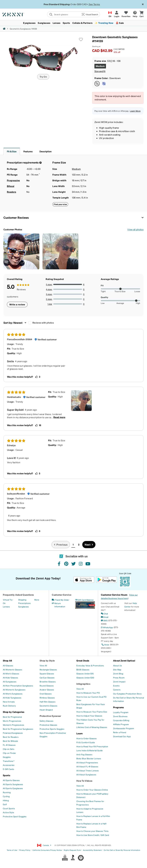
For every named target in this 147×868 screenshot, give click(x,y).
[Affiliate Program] (121, 724)
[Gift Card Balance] (84, 600)
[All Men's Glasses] (11, 674)
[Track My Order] (61, 600)
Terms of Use (12, 850)
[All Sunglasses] (10, 682)
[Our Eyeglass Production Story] (127, 694)
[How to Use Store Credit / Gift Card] (93, 835)
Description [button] (46, 151)
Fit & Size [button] (12, 151)
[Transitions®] (9, 761)
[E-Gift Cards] (8, 769)
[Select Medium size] (100, 66)
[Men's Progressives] (12, 721)
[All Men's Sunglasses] (13, 694)
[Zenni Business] (120, 716)
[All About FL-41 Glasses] (87, 766)
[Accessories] (9, 765)
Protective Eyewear (50, 716)
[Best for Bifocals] (10, 741)
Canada (44, 845)
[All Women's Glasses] (12, 670)
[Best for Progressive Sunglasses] (18, 729)
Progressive (13, 180)
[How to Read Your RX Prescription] (92, 746)
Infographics (83, 684)
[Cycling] (6, 796)
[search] (63, 14)
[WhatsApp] (107, 627)
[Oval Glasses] (46, 694)
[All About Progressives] (87, 762)
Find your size (60, 204)
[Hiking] (6, 800)
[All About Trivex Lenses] (87, 770)
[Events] (116, 686)
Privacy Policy (25, 850)
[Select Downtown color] (97, 84)
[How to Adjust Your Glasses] (89, 716)
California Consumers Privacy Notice (47, 850)
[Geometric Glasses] (48, 706)
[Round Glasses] (47, 686)
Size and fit (100, 71)
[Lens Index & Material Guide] (90, 750)
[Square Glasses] (47, 674)
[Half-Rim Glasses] (48, 702)
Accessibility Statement (92, 850)
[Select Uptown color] (104, 84)
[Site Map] (117, 670)
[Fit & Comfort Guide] (86, 742)
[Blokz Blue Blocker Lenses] (89, 758)
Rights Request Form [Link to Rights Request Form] (72, 850)
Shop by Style (47, 661)
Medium (76, 169)
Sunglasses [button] (44, 23)
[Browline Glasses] (48, 682)
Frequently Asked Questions (18, 595)
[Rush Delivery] (9, 706)
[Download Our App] (122, 736)
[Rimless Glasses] (47, 698)
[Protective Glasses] (48, 725)
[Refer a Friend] (120, 732)
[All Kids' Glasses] (10, 678)
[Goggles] (7, 757)
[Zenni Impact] (119, 682)
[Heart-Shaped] (46, 710)
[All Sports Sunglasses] (13, 784)
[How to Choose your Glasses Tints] (92, 831)
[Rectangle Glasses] (48, 670)
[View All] (43, 665)
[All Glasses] (8, 665)
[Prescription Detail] (40, 163)
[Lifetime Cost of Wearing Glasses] (92, 727)
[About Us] (118, 665)
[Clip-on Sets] (9, 749)
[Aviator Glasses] (47, 690)
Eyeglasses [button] (29, 23)
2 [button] (79, 545)
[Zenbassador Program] (124, 728)
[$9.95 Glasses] (83, 670)
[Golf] (5, 804)
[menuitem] (73, 23)
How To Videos (84, 781)
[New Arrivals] (9, 702)
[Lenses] (6, 607)
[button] (90, 14)
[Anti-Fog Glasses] (84, 754)
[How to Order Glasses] (86, 738)
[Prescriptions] (24, 603)
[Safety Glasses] (46, 721)
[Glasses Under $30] (85, 678)
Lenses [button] (57, 23)
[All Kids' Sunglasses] (12, 698)
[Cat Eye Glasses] (47, 678)
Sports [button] (66, 23)
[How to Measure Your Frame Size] (92, 712)
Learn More (135, 111)
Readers (11, 192)
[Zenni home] (4, 29)
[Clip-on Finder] (9, 753)
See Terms (94, 4)
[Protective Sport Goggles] (15, 816)
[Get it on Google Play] (106, 580)
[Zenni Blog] (118, 674)
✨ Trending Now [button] (104, 23)
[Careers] (117, 690)
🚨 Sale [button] (120, 23)
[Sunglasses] (24, 607)
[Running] (7, 792)
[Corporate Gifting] (121, 720)
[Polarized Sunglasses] (13, 733)
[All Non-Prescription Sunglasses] (18, 686)
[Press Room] (119, 678)
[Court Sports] (9, 808)
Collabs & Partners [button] (82, 23)
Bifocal (11, 186)
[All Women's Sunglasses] (14, 690)
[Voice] (105, 645)
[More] (37, 600)
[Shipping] (22, 600)
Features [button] (28, 151)
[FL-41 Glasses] (9, 745)
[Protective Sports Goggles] (52, 729)
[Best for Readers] (11, 737)
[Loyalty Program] (121, 712)
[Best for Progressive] (12, 717)
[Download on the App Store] (84, 580)
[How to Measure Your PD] (88, 693)
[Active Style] (8, 812)
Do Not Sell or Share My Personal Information (122, 850)
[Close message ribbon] (143, 4)
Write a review (17, 304)
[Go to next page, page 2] (89, 545)
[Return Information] (62, 605)
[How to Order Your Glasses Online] (92, 790)
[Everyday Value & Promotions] (90, 665)
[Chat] (105, 614)
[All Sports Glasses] (11, 780)
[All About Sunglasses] (86, 774)
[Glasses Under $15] (85, 674)
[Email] (105, 617)
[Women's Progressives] (13, 725)
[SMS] (104, 620)
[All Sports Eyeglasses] (13, 788)
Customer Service (62, 595)
